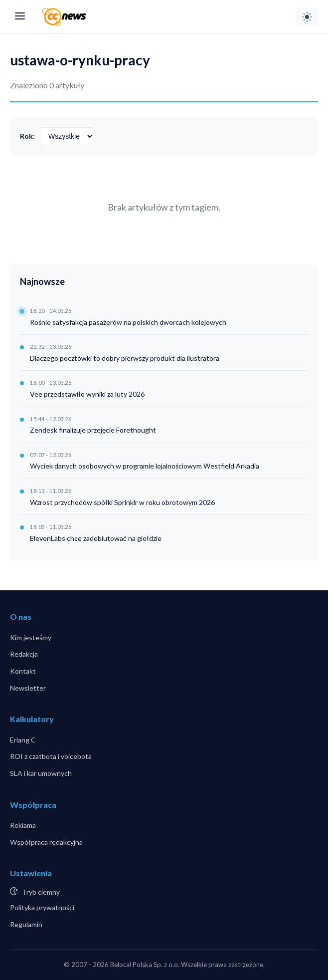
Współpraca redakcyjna (46, 842)
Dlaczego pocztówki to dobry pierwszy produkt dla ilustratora (125, 358)
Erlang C (23, 740)
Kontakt (23, 671)
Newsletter (28, 688)
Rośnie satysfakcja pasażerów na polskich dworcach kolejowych (128, 322)
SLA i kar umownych (41, 773)
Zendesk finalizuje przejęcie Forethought (93, 430)
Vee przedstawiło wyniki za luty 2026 (87, 394)
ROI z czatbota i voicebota (51, 756)
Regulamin (26, 924)
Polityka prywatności (42, 907)
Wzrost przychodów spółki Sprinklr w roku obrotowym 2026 (122, 502)
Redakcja (24, 654)
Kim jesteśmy (31, 637)
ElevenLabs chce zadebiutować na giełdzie (96, 538)
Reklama (23, 825)
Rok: (27, 136)
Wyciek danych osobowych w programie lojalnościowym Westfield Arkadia (145, 466)
